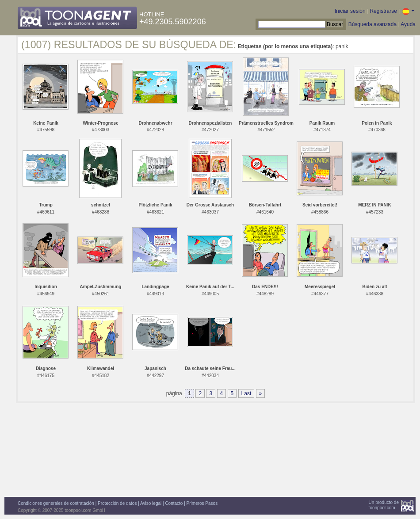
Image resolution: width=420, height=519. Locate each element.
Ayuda (408, 24)
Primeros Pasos (202, 503)
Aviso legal (151, 503)
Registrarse (383, 11)
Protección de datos (117, 503)
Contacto (174, 503)
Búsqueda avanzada (372, 24)
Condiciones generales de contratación (56, 503)
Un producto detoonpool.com (384, 505)
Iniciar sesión (350, 11)
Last (246, 393)
